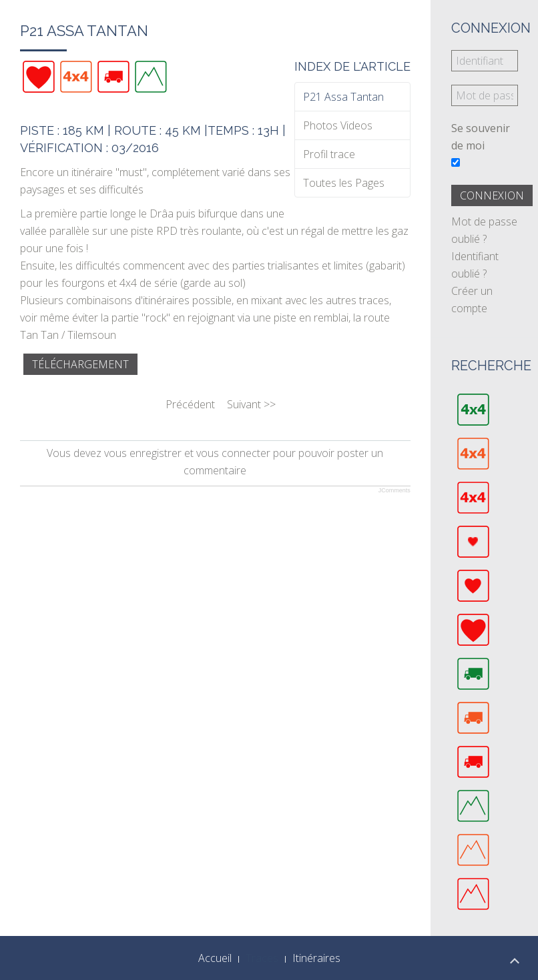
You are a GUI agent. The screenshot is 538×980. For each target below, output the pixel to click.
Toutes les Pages (344, 183)
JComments (394, 490)
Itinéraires (316, 958)
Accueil (215, 958)
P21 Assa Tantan (343, 97)
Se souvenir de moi (481, 137)
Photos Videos (338, 125)
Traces (262, 958)
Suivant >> (251, 404)
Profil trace (329, 154)
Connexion (492, 195)
